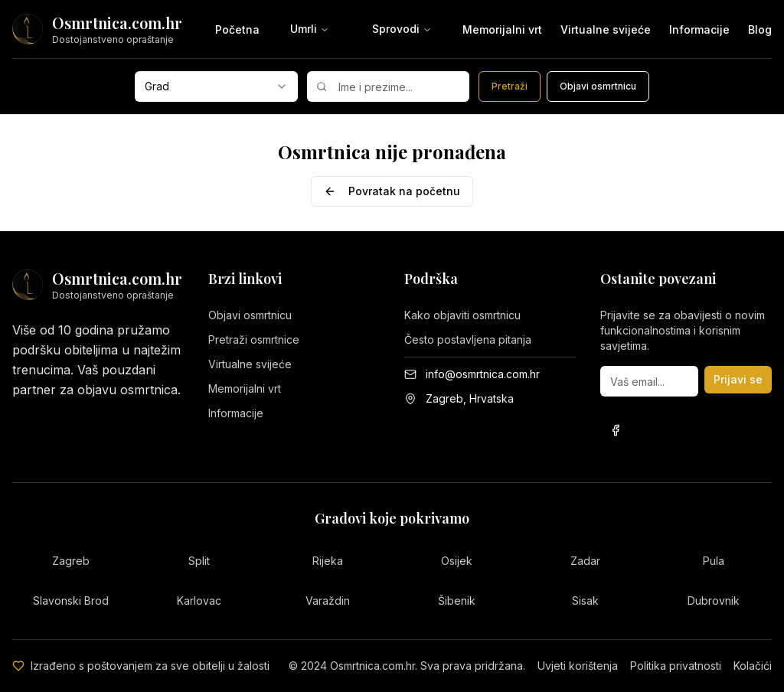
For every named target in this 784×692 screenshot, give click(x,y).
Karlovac (199, 601)
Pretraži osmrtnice (254, 339)
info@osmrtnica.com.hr (483, 374)
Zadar (585, 561)
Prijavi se (738, 379)
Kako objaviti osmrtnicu (462, 315)
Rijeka (328, 561)
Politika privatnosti (676, 666)
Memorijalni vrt (502, 29)
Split (199, 561)
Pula (714, 561)
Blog (760, 29)
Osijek (457, 561)
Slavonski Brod (71, 601)
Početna (237, 29)
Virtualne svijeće (606, 29)
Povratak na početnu (392, 191)
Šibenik (457, 601)
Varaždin (328, 601)
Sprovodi (402, 29)
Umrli (310, 29)
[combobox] (216, 86)
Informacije (699, 29)
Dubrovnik (714, 601)
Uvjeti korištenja (578, 666)
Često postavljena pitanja (468, 339)
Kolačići (753, 666)
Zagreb (71, 561)
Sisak (585, 601)
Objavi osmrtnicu (250, 315)
